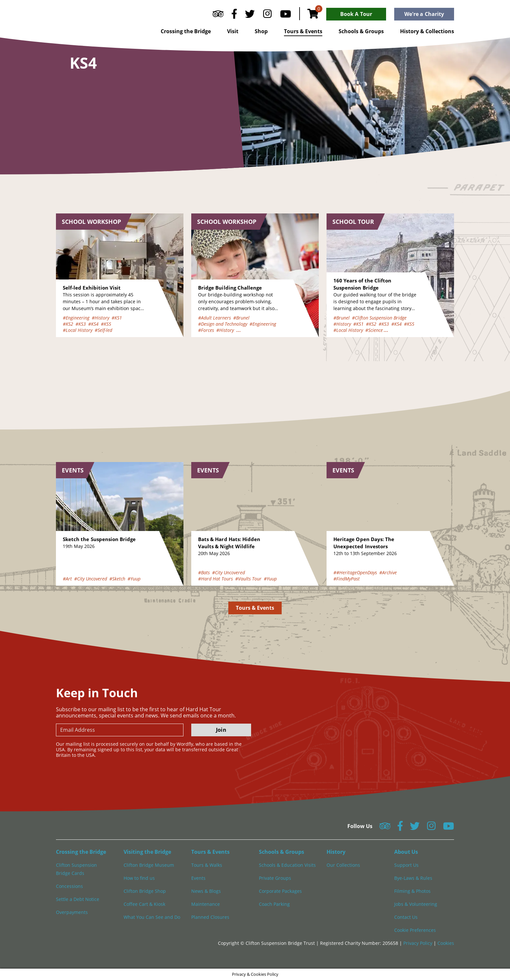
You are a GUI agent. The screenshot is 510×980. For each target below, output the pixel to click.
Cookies (446, 943)
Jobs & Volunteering (416, 904)
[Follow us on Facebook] (234, 15)
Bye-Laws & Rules (413, 878)
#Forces (206, 330)
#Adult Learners (215, 318)
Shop (261, 31)
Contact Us (406, 917)
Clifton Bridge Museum (149, 865)
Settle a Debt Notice (78, 899)
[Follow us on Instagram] (267, 15)
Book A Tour (356, 14)
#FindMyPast (347, 579)
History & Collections (427, 31)
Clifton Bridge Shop (145, 891)
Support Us (406, 865)
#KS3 (81, 324)
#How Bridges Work (256, 330)
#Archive (388, 572)
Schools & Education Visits (287, 865)
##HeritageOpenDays (355, 572)
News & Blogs (206, 891)
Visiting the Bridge (147, 852)
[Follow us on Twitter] (250, 15)
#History (101, 318)
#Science (374, 330)
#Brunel (241, 318)
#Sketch (117, 579)
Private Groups (275, 878)
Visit (233, 31)
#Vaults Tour (248, 579)
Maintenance (206, 904)
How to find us (139, 878)
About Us (406, 852)
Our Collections (343, 865)
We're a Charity (424, 14)
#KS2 (68, 324)
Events (198, 878)
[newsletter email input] (120, 730)
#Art (67, 579)
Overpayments (72, 912)
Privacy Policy (418, 943)
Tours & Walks (207, 865)
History (336, 852)
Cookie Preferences (415, 930)
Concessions (69, 886)
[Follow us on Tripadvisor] (218, 15)
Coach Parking (274, 904)
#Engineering (76, 318)
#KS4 (93, 324)
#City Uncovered (91, 579)
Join (221, 730)
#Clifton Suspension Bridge (379, 318)
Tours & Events (303, 31)
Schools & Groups (361, 31)
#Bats (204, 572)
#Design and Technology (223, 324)
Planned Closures (210, 917)
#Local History (78, 330)
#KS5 (106, 324)
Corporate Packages (280, 891)
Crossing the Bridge (186, 31)
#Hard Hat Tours (215, 579)
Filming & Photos (412, 891)
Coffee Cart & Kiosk (144, 904)
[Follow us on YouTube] (286, 15)
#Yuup (134, 579)
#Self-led (103, 330)
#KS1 (117, 318)
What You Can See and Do (152, 917)
